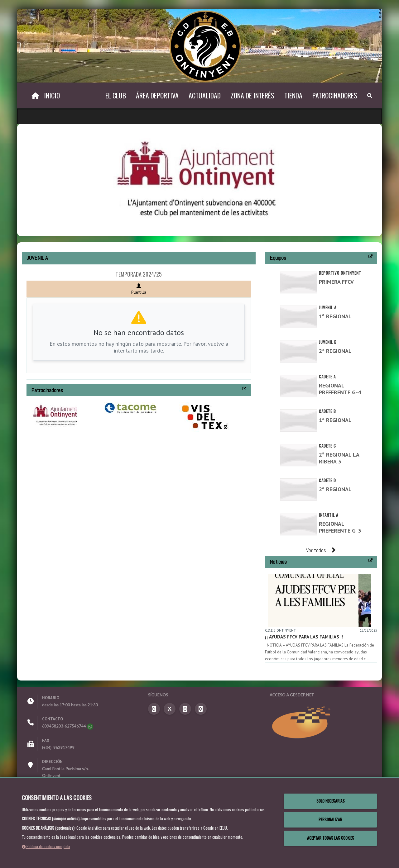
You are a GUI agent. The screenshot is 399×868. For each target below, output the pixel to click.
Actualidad (205, 95)
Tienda (293, 95)
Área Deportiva (157, 95)
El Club (116, 95)
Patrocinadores (335, 95)
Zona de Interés (252, 95)
